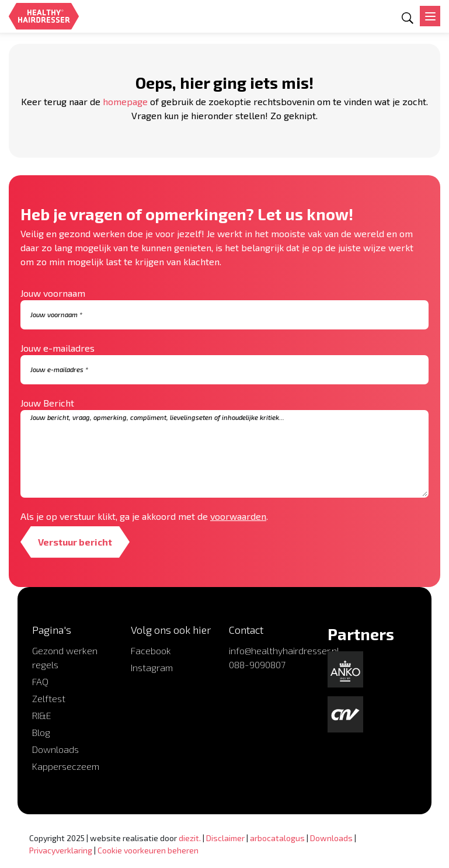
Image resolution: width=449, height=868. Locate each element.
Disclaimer (225, 838)
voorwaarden (238, 516)
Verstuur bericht (75, 542)
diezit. (190, 838)
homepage (125, 101)
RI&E (42, 715)
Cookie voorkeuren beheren (148, 850)
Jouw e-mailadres (58, 348)
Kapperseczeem (66, 766)
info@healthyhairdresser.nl (284, 650)
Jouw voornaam (53, 293)
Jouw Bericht (47, 403)
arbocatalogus (277, 838)
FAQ (40, 681)
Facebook (151, 650)
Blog (41, 732)
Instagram (152, 667)
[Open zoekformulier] (408, 18)
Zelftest (49, 698)
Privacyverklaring (61, 850)
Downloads (55, 749)
